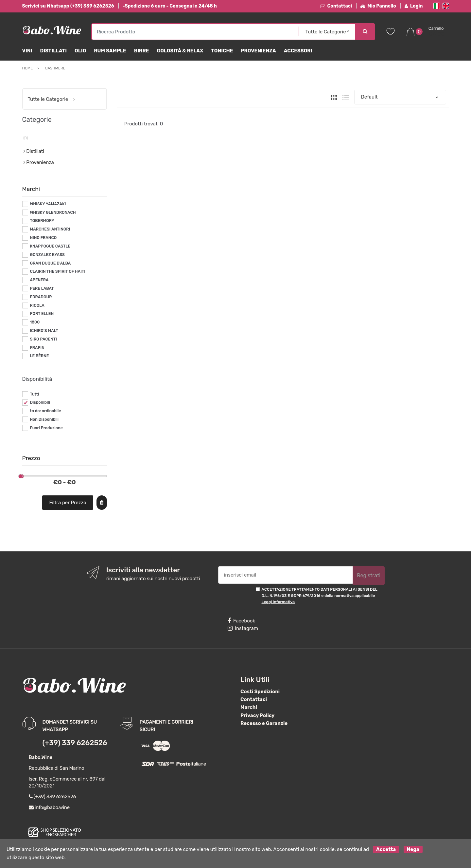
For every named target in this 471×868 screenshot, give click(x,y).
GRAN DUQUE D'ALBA (50, 263)
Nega (413, 849)
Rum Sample (110, 51)
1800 (35, 322)
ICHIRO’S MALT (44, 331)
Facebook (241, 621)
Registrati (369, 575)
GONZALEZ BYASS (47, 255)
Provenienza (258, 51)
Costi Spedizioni (260, 692)
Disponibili (40, 402)
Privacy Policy (257, 715)
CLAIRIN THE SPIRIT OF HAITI (58, 271)
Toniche (222, 51)
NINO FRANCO (43, 238)
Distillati (53, 51)
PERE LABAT (42, 288)
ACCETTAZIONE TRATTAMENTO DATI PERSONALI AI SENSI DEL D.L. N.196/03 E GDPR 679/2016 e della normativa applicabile (320, 596)
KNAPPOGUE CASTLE (50, 246)
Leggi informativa (278, 602)
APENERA (39, 280)
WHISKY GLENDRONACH (53, 212)
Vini (27, 51)
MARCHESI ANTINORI (50, 229)
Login (414, 6)
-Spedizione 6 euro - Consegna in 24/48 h (170, 6)
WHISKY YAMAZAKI (48, 204)
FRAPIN (37, 348)
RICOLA (37, 305)
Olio (80, 51)
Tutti (34, 394)
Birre (142, 51)
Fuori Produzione (46, 428)
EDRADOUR (41, 297)
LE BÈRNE (39, 356)
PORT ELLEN (42, 314)
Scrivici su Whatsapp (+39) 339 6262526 (68, 6)
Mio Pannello (378, 6)
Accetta (386, 849)
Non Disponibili (44, 419)
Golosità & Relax (180, 51)
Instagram (243, 628)
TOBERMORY (42, 221)
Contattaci (336, 6)
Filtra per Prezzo (68, 503)
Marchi (249, 707)
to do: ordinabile (45, 411)
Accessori (298, 51)
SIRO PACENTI (43, 339)
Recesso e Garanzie (264, 723)
